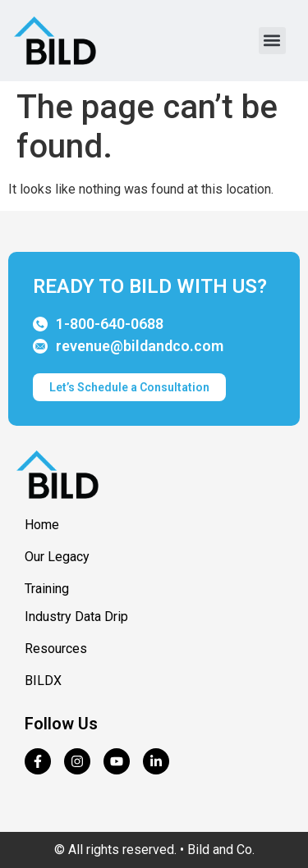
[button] (272, 41)
